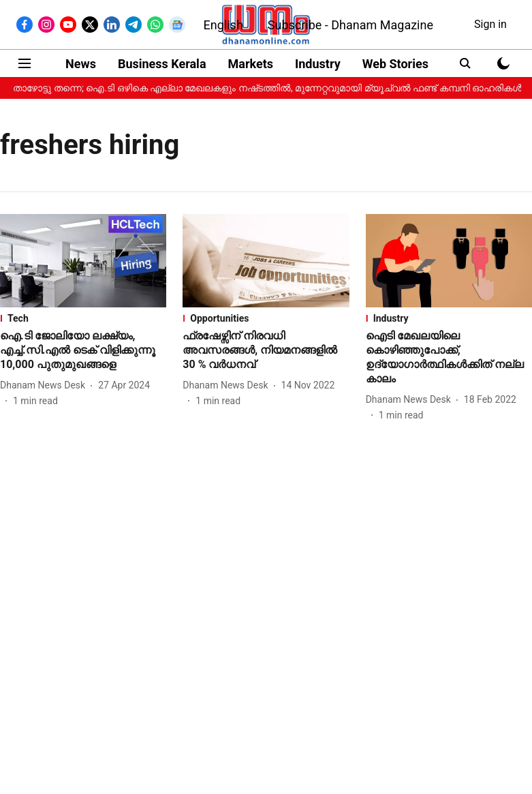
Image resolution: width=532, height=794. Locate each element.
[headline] (83, 350)
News (81, 64)
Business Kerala (162, 64)
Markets (251, 64)
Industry (318, 64)
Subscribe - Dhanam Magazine (350, 25)
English (223, 25)
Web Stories (395, 64)
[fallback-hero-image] (83, 261)
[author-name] (45, 385)
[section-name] (83, 318)
